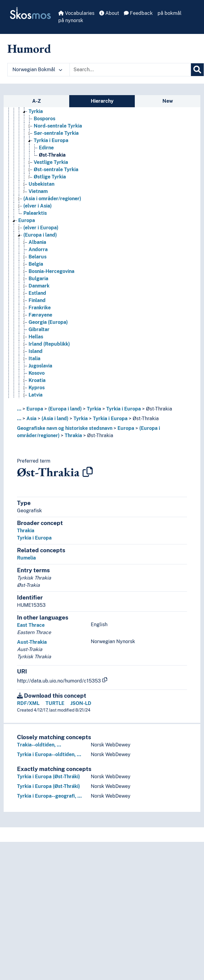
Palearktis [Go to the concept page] (35, 213)
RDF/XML (28, 703)
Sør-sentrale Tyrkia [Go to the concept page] (56, 133)
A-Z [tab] (37, 101)
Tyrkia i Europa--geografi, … (49, 796)
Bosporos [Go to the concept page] (44, 119)
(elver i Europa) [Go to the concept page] (41, 228)
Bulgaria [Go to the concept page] (38, 279)
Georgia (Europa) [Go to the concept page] (48, 322)
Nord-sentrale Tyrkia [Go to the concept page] (58, 126)
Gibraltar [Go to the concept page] (39, 329)
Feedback (138, 13)
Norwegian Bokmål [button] (37, 70)
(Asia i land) (55, 419)
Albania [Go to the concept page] (37, 242)
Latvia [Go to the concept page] (36, 395)
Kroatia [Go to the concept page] (37, 380)
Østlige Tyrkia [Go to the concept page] (50, 177)
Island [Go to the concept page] (36, 351)
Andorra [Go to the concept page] (38, 249)
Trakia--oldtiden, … (39, 745)
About (109, 13)
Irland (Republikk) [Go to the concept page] (49, 344)
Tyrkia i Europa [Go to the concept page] (51, 140)
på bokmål (170, 13)
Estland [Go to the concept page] (37, 293)
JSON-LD (81, 703)
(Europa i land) (65, 409)
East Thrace (31, 625)
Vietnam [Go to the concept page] (38, 191)
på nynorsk (71, 20)
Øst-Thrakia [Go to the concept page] (52, 155)
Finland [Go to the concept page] (37, 300)
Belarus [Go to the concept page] (37, 257)
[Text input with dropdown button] (130, 70)
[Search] (197, 70)
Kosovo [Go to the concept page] (37, 373)
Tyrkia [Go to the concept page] (36, 111)
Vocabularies (76, 13)
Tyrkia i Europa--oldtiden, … (49, 754)
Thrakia (73, 435)
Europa (35, 409)
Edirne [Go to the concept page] (46, 148)
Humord (29, 48)
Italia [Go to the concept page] (34, 359)
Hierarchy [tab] (102, 101)
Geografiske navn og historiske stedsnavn (65, 428)
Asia (31, 419)
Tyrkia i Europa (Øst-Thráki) (48, 777)
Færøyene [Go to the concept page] (40, 315)
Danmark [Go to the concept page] (39, 286)
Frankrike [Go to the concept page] (40, 308)
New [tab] (168, 101)
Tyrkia (94, 409)
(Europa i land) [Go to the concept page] (40, 235)
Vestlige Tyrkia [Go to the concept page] (51, 162)
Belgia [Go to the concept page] (36, 264)
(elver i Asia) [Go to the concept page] (37, 206)
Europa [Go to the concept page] (27, 220)
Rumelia (26, 558)
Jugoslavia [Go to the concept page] (40, 366)
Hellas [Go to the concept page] (36, 337)
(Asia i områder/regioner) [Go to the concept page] (52, 199)
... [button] (19, 409)
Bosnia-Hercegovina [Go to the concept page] (51, 271)
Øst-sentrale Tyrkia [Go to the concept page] (56, 169)
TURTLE (55, 703)
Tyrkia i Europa (124, 409)
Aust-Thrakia (32, 642)
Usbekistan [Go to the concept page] (41, 184)
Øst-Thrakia (159, 409)
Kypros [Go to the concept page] (37, 388)
